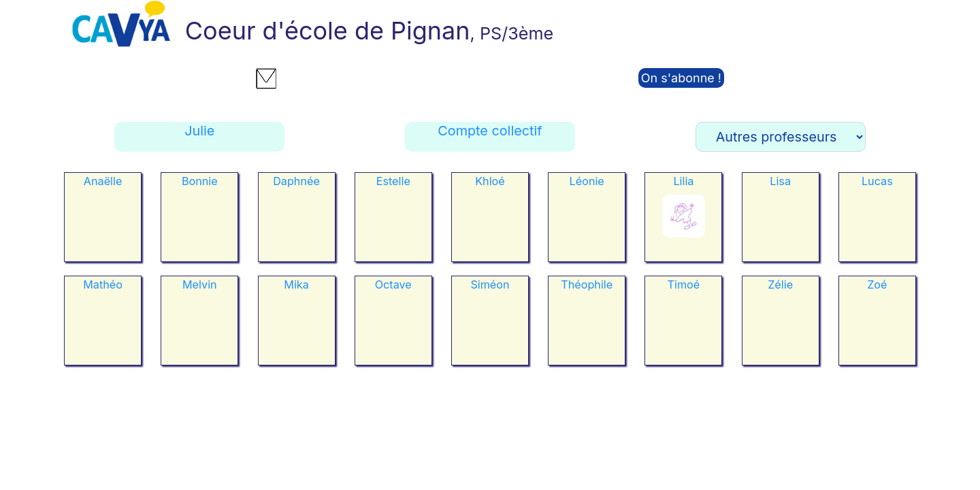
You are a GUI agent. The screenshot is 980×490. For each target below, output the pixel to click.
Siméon (490, 284)
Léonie (587, 181)
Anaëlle (103, 181)
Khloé (490, 181)
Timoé (684, 284)
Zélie (780, 284)
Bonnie (200, 181)
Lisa (780, 181)
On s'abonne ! (681, 78)
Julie (199, 131)
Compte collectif (490, 131)
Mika (296, 284)
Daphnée (296, 181)
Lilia (683, 181)
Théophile (587, 284)
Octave (393, 284)
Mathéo (103, 284)
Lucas (877, 181)
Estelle (393, 181)
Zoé (877, 284)
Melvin (200, 284)
